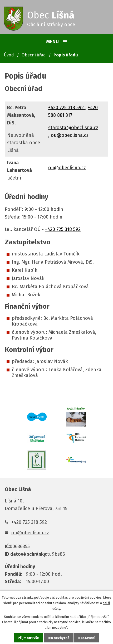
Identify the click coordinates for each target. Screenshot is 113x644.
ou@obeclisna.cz (70, 135)
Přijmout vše (28, 638)
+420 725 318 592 (67, 108)
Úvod (9, 55)
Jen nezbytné (59, 638)
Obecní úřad (34, 55)
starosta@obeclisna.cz (73, 128)
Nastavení (87, 638)
